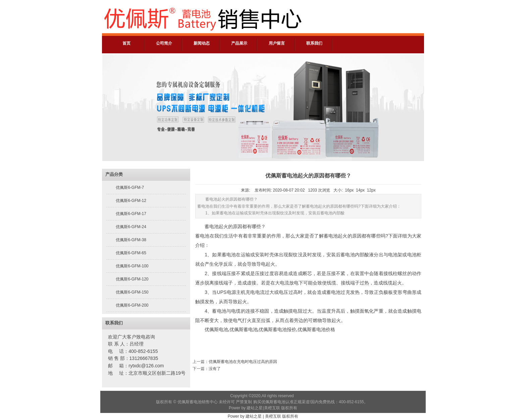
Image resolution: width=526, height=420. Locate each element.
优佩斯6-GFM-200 (132, 305)
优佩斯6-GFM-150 (132, 292)
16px (349, 190)
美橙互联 (272, 408)
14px (360, 190)
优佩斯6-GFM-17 (131, 214)
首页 (126, 43)
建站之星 (255, 408)
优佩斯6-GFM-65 (131, 253)
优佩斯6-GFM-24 (131, 227)
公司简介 (164, 43)
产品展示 (239, 43)
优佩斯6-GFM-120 (132, 279)
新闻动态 (202, 43)
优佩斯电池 (216, 330)
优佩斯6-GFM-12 (131, 201)
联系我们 (314, 43)
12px (371, 190)
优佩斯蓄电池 (244, 330)
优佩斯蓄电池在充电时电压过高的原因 (243, 362)
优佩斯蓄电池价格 (316, 330)
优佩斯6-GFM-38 (131, 240)
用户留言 (277, 43)
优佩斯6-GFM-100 (132, 266)
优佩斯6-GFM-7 (130, 188)
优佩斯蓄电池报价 (277, 330)
